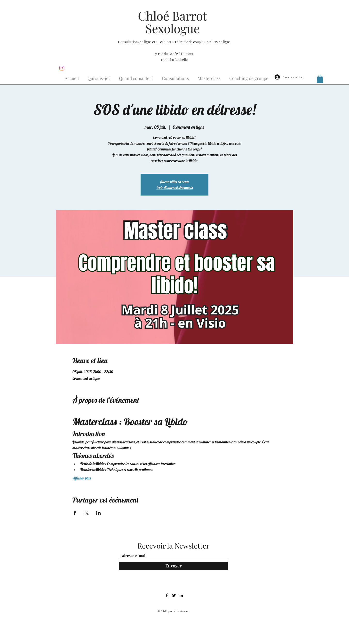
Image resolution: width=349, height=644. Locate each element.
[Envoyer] (173, 566)
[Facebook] (167, 595)
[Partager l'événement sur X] (87, 513)
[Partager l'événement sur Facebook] (75, 513)
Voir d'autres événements (175, 188)
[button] (320, 79)
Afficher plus (82, 478)
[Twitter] (174, 595)
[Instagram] (62, 68)
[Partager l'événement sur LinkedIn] (99, 513)
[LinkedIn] (181, 595)
